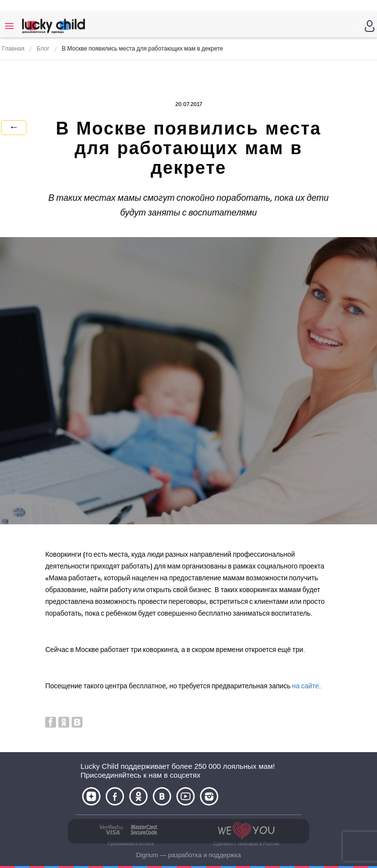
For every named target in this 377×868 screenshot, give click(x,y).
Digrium (147, 855)
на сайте (306, 686)
